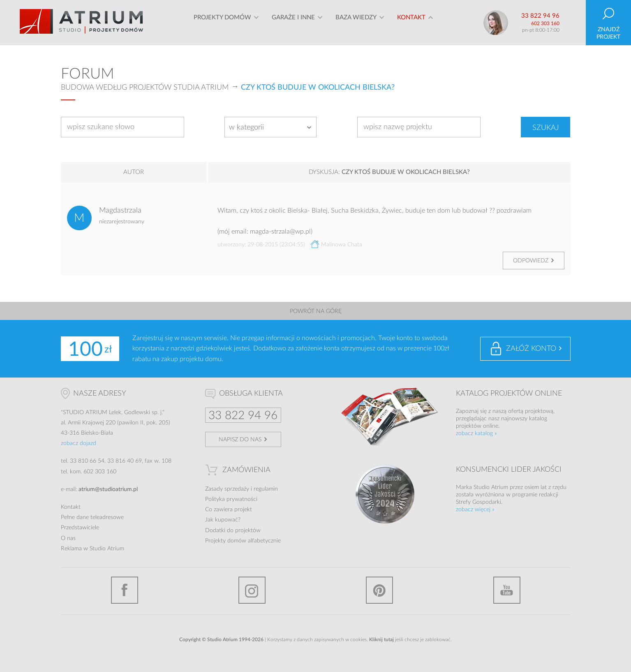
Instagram (252, 590)
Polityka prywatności (231, 499)
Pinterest (379, 590)
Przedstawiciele (80, 528)
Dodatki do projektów (233, 531)
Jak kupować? (223, 520)
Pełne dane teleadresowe (92, 517)
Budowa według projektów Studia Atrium (145, 88)
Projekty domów (222, 22)
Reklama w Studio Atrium (92, 549)
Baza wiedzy (356, 22)
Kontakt (411, 22)
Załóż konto (531, 349)
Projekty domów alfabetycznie (243, 541)
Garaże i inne (293, 22)
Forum (88, 74)
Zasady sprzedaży (227, 489)
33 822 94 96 (540, 16)
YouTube (507, 590)
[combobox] (270, 127)
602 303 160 (545, 23)
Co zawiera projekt (229, 510)
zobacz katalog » (476, 433)
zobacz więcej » (475, 510)
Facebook (125, 590)
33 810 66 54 (87, 461)
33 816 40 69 (125, 461)
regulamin (266, 489)
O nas (68, 538)
